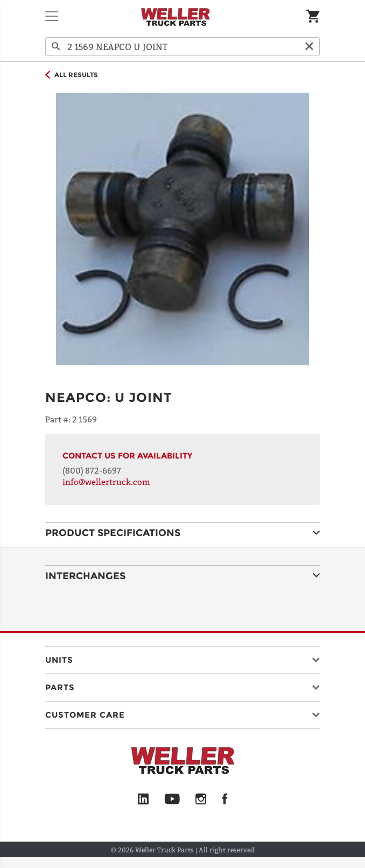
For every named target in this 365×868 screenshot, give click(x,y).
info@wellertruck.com (106, 482)
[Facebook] (225, 800)
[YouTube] (172, 800)
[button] (182, 658)
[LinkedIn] (143, 800)
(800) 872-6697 (92, 470)
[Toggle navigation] (52, 16)
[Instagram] (201, 800)
